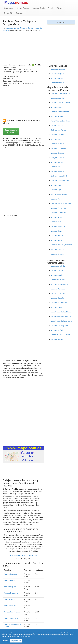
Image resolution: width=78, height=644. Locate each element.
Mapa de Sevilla (57, 222)
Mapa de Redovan (10, 574)
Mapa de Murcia (57, 199)
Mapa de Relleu (9, 580)
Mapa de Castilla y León (60, 326)
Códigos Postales (23, 8)
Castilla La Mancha (58, 294)
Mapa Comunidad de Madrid (61, 312)
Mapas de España (39, 8)
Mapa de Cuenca (57, 162)
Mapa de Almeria (57, 107)
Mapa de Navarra (57, 339)
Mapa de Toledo (57, 240)
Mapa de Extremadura (59, 303)
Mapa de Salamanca (58, 213)
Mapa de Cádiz (56, 139)
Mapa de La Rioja (57, 330)
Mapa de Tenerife (57, 236)
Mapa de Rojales (10, 587)
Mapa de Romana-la (11, 593)
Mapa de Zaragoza (58, 254)
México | (59, 8)
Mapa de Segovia (57, 217)
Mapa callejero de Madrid (60, 194)
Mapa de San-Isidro (11, 618)
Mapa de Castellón (58, 144)
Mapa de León (56, 185)
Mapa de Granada (57, 171)
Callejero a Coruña (58, 158)
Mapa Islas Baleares (58, 280)
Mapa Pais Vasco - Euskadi (61, 335)
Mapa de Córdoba (57, 153)
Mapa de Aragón (57, 271)
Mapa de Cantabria (58, 289)
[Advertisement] (23, 46)
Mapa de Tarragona (58, 226)
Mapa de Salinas (10, 606)
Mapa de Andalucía (58, 266)
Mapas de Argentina (58, 69)
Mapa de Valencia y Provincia (61, 245)
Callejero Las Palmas (58, 130)
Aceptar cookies (16, 641)
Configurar (5, 641)
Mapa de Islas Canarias (59, 284)
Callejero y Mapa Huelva (60, 176)
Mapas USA (9, 13)
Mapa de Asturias (57, 275)
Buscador (19, 13)
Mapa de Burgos (57, 126)
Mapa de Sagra (9, 599)
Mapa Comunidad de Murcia (61, 316)
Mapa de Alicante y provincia (61, 103)
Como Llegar (9, 8)
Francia (51, 8)
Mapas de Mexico (57, 78)
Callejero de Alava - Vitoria (60, 93)
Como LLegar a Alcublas (11, 131)
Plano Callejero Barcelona (60, 121)
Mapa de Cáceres (57, 135)
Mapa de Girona (57, 167)
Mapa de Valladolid (58, 249)
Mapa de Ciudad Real (59, 148)
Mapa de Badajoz (57, 116)
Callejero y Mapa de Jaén (60, 181)
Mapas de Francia (57, 83)
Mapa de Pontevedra (58, 208)
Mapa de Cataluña (57, 298)
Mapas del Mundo (12, 28)
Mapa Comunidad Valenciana (61, 321)
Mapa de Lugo (56, 190)
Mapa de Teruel (56, 231)
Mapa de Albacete (57, 98)
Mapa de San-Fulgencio (12, 612)
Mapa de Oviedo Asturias (60, 112)
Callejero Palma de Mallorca (61, 203)
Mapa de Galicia (57, 307)
